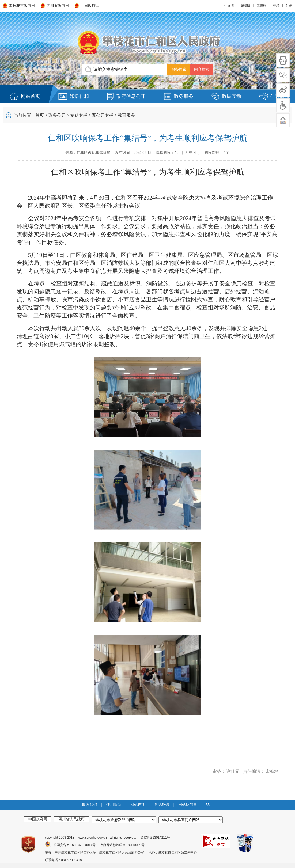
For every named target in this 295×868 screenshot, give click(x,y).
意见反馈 (162, 805)
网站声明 (138, 805)
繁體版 (245, 6)
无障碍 (262, 6)
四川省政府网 (58, 6)
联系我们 (90, 805)
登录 (276, 6)
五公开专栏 (103, 115)
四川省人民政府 (71, 819)
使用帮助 (114, 805)
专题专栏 (79, 115)
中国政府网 (90, 6)
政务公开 (57, 115)
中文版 (229, 6)
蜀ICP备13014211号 (155, 838)
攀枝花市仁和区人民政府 (147, 42)
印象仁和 (79, 96)
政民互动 (232, 96)
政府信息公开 (131, 96)
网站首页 (31, 96)
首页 (40, 115)
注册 (289, 6)
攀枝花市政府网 (22, 6)
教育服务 (126, 115)
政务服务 (184, 96)
